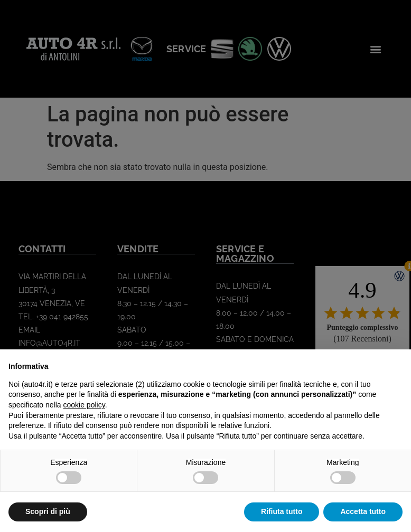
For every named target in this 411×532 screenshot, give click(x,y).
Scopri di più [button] (48, 511)
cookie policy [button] (84, 405)
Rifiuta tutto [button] (282, 511)
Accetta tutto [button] (363, 511)
